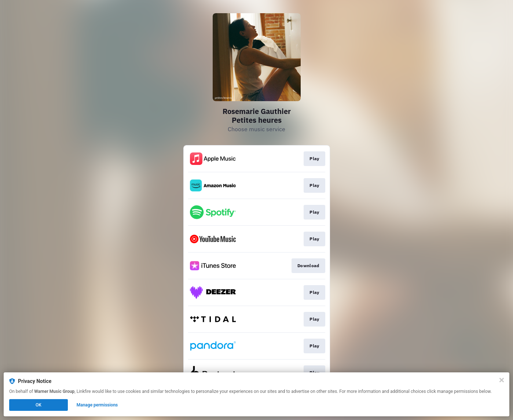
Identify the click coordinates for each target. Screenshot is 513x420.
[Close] (502, 380)
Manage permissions (97, 405)
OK (39, 405)
